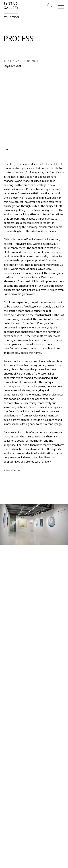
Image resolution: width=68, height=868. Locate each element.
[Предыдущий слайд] (2, 524)
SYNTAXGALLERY (11, 6)
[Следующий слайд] (66, 524)
